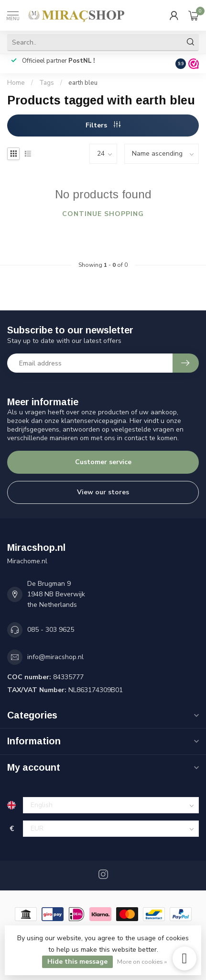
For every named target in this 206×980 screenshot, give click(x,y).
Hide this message (77, 962)
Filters (103, 125)
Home (16, 83)
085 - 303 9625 (51, 630)
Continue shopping (103, 214)
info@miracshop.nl (55, 657)
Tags (47, 83)
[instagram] (184, 958)
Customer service (103, 462)
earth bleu (83, 83)
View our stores (103, 492)
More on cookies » (142, 962)
